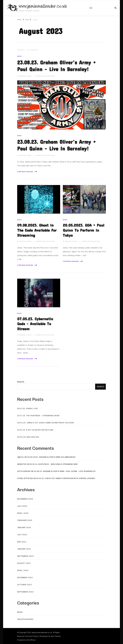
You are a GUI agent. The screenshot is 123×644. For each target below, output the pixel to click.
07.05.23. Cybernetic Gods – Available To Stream (35, 324)
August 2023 (24, 563)
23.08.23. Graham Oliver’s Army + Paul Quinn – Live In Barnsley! (65, 471)
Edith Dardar (24, 471)
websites (22, 464)
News (19, 56)
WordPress (31, 640)
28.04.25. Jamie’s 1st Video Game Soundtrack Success (46, 422)
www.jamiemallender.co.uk (43, 6)
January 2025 (24, 527)
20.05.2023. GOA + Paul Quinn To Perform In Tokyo (84, 230)
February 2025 (25, 520)
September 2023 (25, 556)
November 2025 (25, 499)
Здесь (20, 457)
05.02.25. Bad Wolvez (28, 437)
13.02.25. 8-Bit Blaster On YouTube (35, 430)
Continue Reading (27, 171)
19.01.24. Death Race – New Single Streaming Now (54, 464)
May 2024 (22, 542)
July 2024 (22, 534)
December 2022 (25, 577)
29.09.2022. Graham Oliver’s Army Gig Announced (51, 457)
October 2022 (25, 584)
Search (21, 382)
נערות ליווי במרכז (25, 478)
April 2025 (23, 513)
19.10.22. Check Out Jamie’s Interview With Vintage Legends (66, 478)
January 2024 (24, 549)
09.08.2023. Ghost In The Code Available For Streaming (37, 230)
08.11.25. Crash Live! (28, 408)
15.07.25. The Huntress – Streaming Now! (38, 415)
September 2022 (25, 592)
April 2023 (23, 570)
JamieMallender (25, 76)
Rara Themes (56, 636)
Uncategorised (25, 619)
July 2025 (22, 506)
